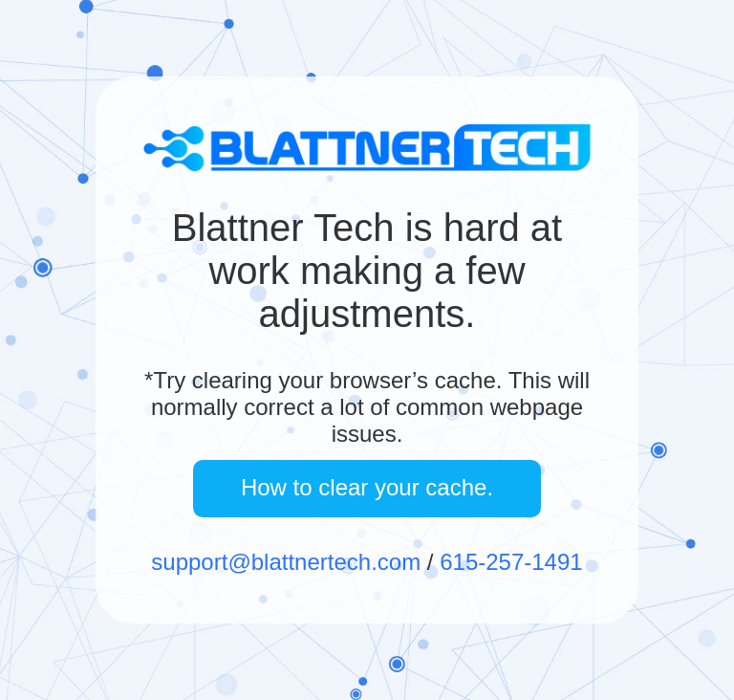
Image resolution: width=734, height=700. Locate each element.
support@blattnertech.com (286, 562)
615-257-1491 (511, 562)
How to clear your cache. (367, 487)
